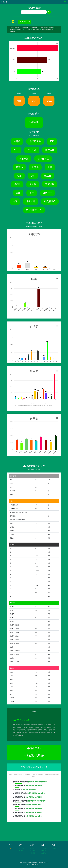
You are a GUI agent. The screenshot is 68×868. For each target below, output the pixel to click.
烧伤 (33, 176)
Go (49, 12)
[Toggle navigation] (65, 2)
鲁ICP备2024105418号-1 (34, 865)
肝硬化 (35, 167)
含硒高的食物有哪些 (29, 789)
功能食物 (34, 122)
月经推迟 (31, 201)
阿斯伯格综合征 (34, 210)
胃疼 (32, 193)
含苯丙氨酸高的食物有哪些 (36, 793)
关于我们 (33, 848)
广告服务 (33, 853)
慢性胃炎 (50, 150)
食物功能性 (34, 28)
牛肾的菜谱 (34, 748)
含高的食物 (21, 782)
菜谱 (29, 30)
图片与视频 (36, 30)
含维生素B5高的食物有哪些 (36, 801)
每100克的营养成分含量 (48, 28)
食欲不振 (24, 159)
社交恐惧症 (50, 201)
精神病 (19, 167)
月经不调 (32, 150)
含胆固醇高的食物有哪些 (34, 786)
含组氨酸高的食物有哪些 (34, 812)
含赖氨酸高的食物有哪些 (34, 808)
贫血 (16, 150)
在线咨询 (43, 853)
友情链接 (54, 848)
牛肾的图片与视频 (34, 756)
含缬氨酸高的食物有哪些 (34, 797)
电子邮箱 (43, 848)
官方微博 (43, 851)
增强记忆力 (35, 141)
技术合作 (33, 851)
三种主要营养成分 (15, 28)
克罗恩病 (50, 184)
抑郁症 (17, 141)
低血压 (48, 176)
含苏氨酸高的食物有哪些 (34, 805)
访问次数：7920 (24, 22)
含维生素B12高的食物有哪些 (38, 782)
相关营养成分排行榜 (47, 30)
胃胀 (18, 193)
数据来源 (22, 848)
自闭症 (33, 184)
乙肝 (52, 141)
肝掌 (50, 167)
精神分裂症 (43, 159)
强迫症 (17, 184)
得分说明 (12, 31)
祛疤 (15, 201)
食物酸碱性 (25, 28)
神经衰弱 (48, 193)
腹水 (19, 176)
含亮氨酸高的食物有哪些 (34, 816)
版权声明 (22, 851)
